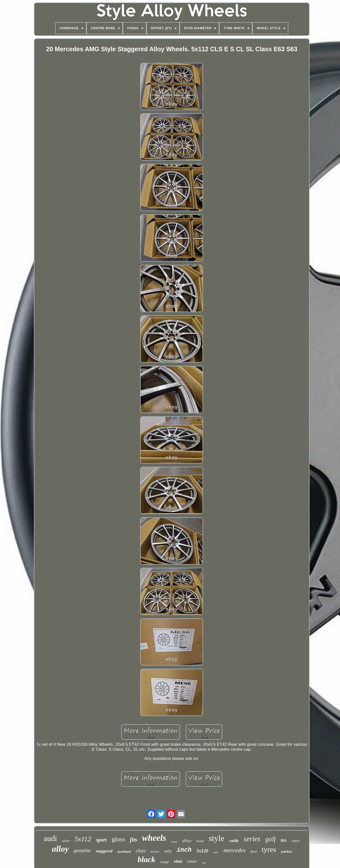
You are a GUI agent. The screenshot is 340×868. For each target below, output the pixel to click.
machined (124, 852)
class (141, 851)
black (146, 859)
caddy (234, 841)
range (165, 862)
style (216, 838)
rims (178, 861)
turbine (155, 852)
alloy (60, 849)
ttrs (284, 840)
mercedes (235, 850)
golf (270, 839)
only (168, 851)
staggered (104, 851)
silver (66, 841)
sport (101, 840)
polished (286, 852)
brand (200, 841)
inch (184, 850)
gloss (118, 839)
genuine (82, 850)
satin (216, 852)
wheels (154, 838)
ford (254, 851)
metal (174, 842)
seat (204, 863)
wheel (296, 841)
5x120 (202, 851)
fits (133, 840)
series (252, 839)
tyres (269, 849)
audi (50, 838)
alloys (187, 841)
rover (192, 861)
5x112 (83, 839)
